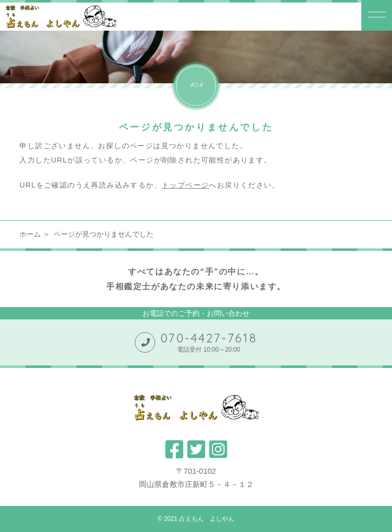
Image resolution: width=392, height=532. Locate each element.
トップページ (185, 185)
